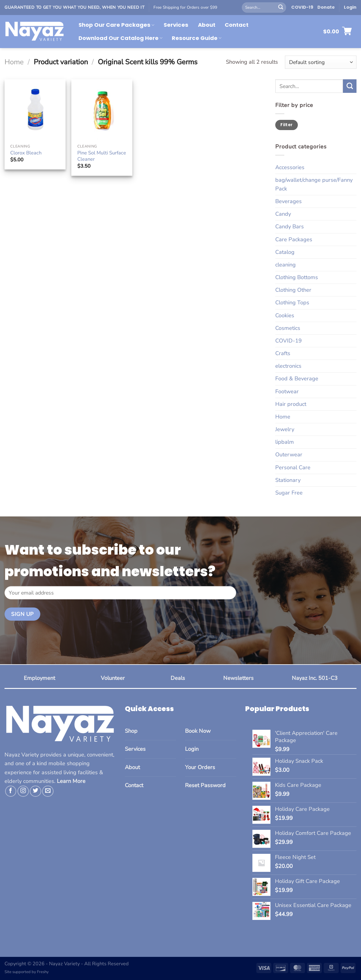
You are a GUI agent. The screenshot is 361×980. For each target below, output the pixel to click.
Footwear (287, 391)
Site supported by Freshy (27, 972)
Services (176, 25)
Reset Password (205, 785)
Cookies (285, 315)
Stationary (288, 480)
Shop (131, 731)
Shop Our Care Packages (116, 25)
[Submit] (281, 8)
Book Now (198, 731)
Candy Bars (290, 227)
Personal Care (293, 467)
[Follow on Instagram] (23, 791)
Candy (283, 214)
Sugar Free (289, 493)
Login (192, 749)
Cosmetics (288, 328)
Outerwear (289, 455)
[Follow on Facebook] (11, 791)
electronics (288, 366)
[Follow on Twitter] (35, 791)
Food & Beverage (297, 379)
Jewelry (285, 429)
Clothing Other (293, 290)
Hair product (291, 404)
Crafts (283, 353)
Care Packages (294, 239)
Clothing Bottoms (297, 277)
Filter (286, 125)
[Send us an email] (48, 791)
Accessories (290, 167)
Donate (326, 7)
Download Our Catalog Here (120, 38)
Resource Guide (197, 38)
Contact (237, 25)
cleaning (285, 265)
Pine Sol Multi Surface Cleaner (102, 156)
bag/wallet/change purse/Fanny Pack (314, 184)
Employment (39, 678)
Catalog (285, 252)
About (207, 25)
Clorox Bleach (26, 153)
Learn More (71, 781)
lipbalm (285, 442)
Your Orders (200, 767)
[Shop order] (321, 62)
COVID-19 (302, 7)
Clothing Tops (292, 303)
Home (14, 62)
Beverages (288, 201)
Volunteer (113, 678)
